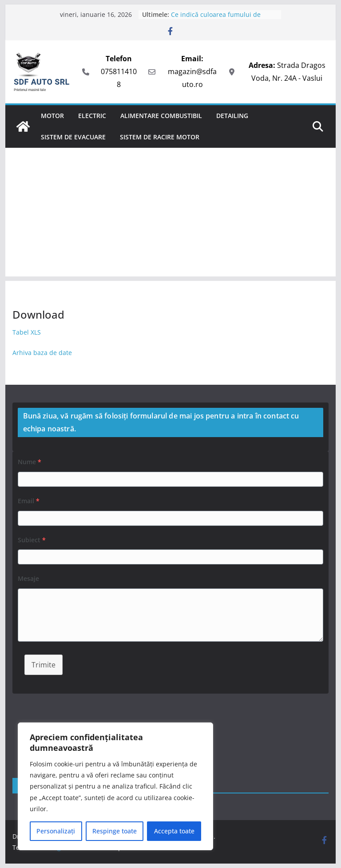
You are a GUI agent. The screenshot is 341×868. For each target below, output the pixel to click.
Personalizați (56, 831)
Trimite (44, 665)
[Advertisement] (171, 214)
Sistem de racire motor (160, 137)
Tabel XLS (28, 332)
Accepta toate (174, 831)
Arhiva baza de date (42, 353)
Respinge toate (115, 831)
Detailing (232, 116)
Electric (92, 116)
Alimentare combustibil (161, 116)
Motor (52, 116)
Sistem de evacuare (73, 137)
